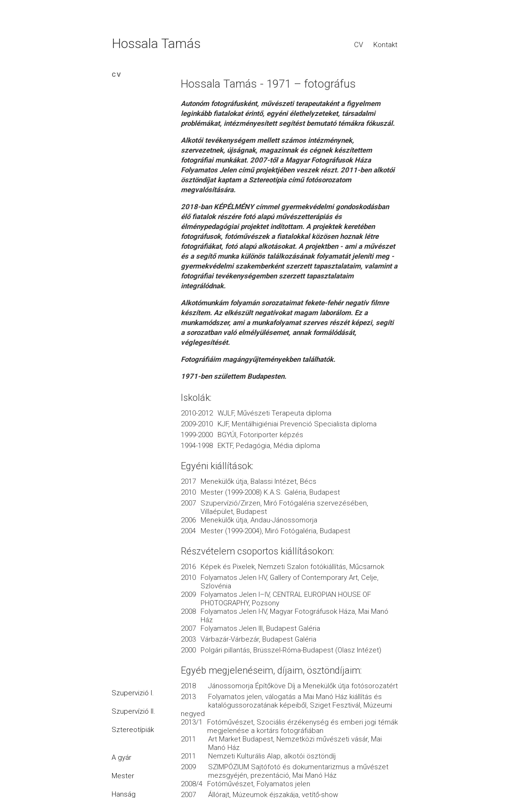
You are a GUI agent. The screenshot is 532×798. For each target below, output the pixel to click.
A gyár (121, 757)
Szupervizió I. (133, 693)
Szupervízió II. (133, 711)
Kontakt (385, 45)
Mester (123, 776)
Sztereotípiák (133, 730)
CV (359, 45)
